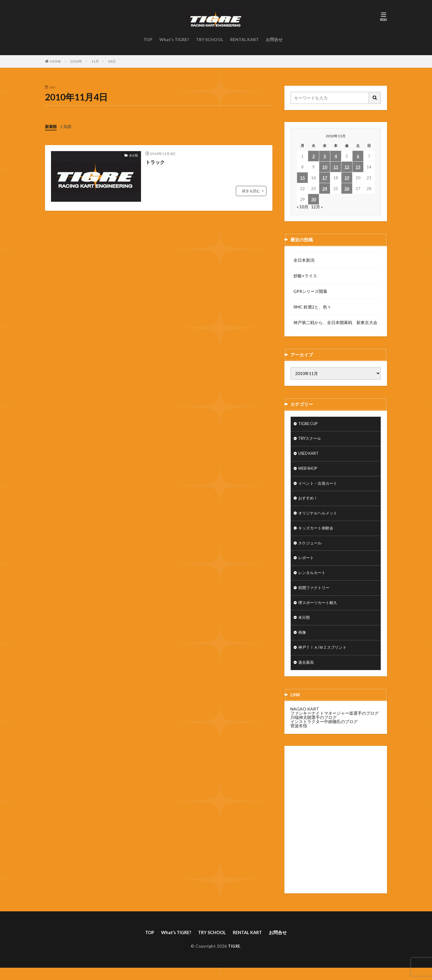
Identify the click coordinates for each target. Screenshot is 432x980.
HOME (56, 61)
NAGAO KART (305, 720)
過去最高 (307, 674)
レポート (307, 565)
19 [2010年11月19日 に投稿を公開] (347, 178)
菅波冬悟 (299, 737)
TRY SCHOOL (210, 39)
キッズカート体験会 (317, 533)
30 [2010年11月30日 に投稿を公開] (313, 199)
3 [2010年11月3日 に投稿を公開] (325, 156)
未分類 (133, 155)
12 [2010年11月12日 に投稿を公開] (347, 167)
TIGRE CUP (309, 424)
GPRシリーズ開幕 (310, 291)
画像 (302, 643)
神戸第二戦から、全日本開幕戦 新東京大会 (335, 322)
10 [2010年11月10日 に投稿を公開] (325, 167)
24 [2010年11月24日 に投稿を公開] (325, 188)
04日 (112, 61)
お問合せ (274, 39)
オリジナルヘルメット (319, 518)
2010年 (76, 61)
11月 (95, 61)
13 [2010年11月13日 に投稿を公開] (358, 167)
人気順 (67, 126)
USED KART (310, 456)
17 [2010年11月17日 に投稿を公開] (325, 178)
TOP (148, 39)
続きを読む (251, 191)
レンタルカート (313, 580)
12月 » (317, 207)
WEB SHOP (309, 471)
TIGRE (234, 958)
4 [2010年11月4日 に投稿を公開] (336, 156)
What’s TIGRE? (174, 39)
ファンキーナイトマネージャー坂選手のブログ (334, 724)
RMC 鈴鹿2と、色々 (312, 307)
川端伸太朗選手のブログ (313, 729)
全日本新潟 (304, 260)
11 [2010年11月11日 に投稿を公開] (336, 167)
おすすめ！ (309, 502)
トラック (156, 162)
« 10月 (303, 207)
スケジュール (311, 549)
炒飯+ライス (305, 276)
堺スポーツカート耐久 (319, 611)
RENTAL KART (244, 39)
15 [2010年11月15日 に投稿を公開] (302, 178)
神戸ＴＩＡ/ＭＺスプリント (324, 658)
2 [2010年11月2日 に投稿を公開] (313, 156)
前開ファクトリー (315, 596)
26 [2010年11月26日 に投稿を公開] (347, 188)
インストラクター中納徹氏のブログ (324, 733)
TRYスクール (311, 440)
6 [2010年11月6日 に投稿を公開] (358, 156)
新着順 (51, 126)
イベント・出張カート (319, 487)
